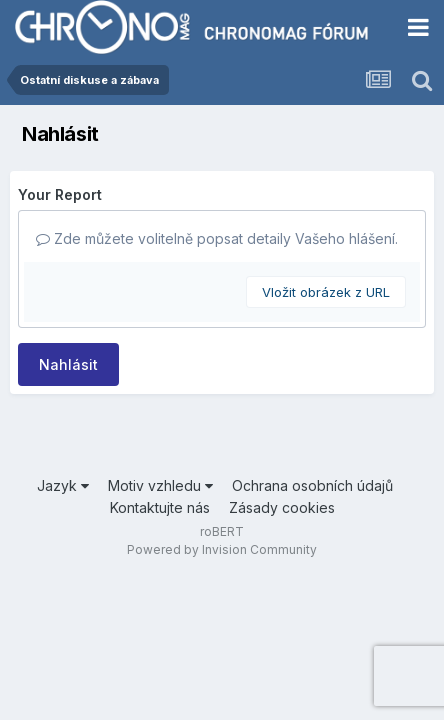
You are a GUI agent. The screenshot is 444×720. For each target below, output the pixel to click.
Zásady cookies (282, 507)
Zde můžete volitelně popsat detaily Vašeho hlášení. (217, 238)
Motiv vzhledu (160, 485)
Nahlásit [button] (68, 364)
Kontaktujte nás (160, 507)
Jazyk (63, 485)
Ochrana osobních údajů (312, 485)
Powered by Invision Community (222, 549)
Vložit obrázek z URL (326, 292)
